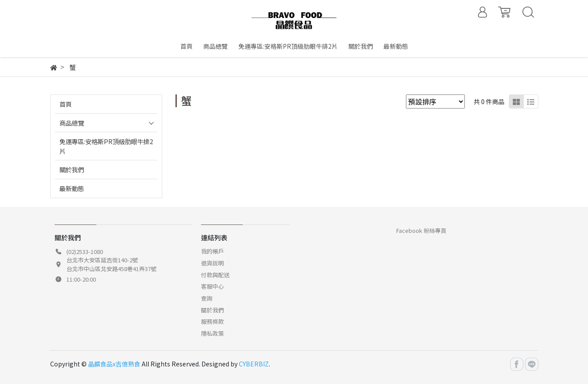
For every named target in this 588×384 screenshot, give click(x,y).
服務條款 (212, 321)
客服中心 (212, 286)
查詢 (207, 298)
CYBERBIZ (254, 364)
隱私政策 (212, 333)
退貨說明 (212, 263)
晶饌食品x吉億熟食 (114, 364)
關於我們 (72, 169)
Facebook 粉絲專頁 (421, 230)
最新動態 (72, 188)
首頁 (66, 104)
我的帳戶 (212, 251)
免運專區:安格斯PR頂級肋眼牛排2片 (106, 146)
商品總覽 (72, 123)
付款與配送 (215, 275)
